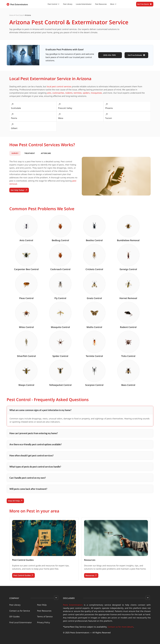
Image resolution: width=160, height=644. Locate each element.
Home (11, 15)
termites (78, 93)
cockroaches (58, 93)
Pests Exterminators (73, 605)
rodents (69, 93)
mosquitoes (96, 93)
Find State (19, 15)
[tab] (15, 153)
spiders (86, 93)
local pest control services (59, 86)
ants (49, 93)
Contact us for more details (121, 627)
